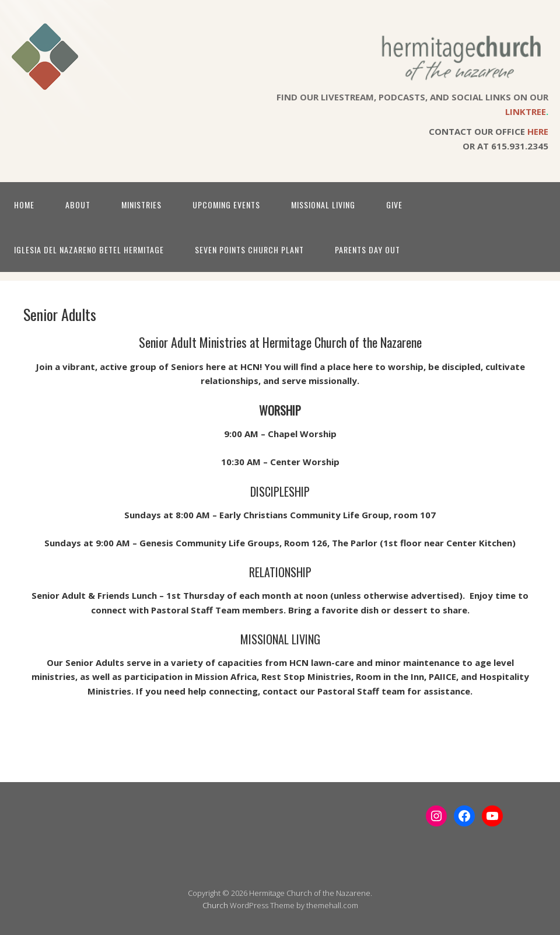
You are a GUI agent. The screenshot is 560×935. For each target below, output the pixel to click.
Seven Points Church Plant (249, 250)
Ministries (141, 205)
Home (24, 205)
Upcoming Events (226, 205)
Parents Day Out (367, 250)
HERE (538, 131)
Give (394, 205)
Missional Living (323, 205)
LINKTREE (526, 111)
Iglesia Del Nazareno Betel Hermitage (89, 250)
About (78, 205)
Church (215, 905)
